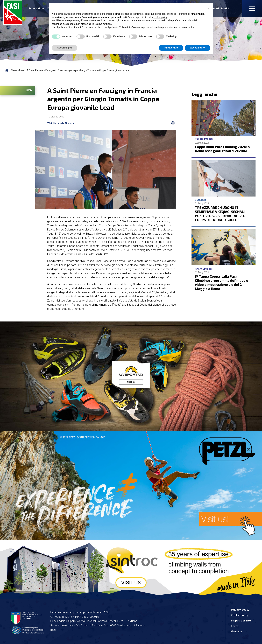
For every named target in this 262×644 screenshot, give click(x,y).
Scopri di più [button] (65, 48)
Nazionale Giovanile (64, 123)
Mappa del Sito (241, 620)
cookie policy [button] (160, 17)
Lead (29, 90)
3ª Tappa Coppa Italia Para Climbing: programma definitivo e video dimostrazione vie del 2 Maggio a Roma (222, 282)
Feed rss (237, 631)
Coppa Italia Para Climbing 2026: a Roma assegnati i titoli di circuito (222, 149)
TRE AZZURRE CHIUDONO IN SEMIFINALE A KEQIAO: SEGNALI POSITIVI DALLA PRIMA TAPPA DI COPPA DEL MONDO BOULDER (221, 214)
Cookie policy (240, 615)
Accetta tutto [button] (197, 48)
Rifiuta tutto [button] (171, 48)
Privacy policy (240, 609)
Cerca (235, 626)
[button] (209, 8)
